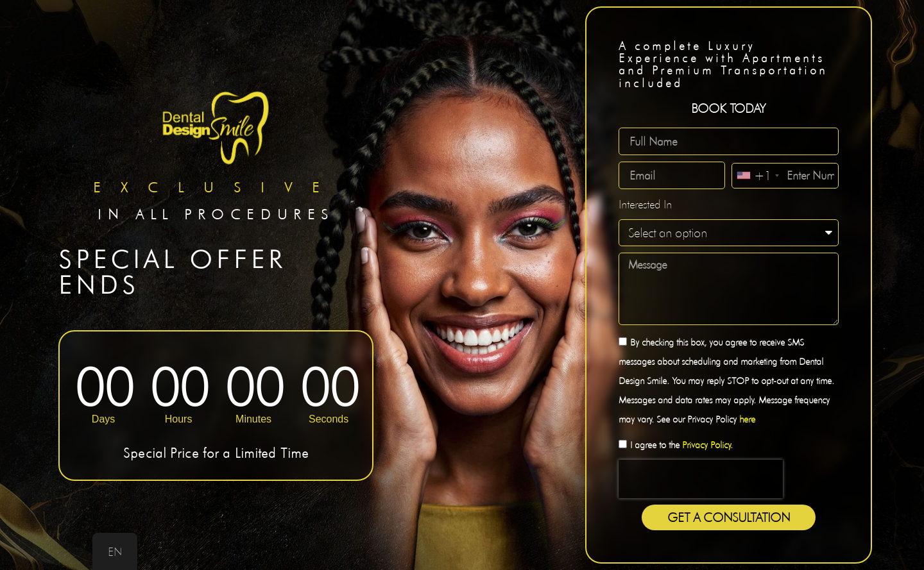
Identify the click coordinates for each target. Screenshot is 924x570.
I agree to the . (681, 445)
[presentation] (701, 479)
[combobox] (757, 176)
